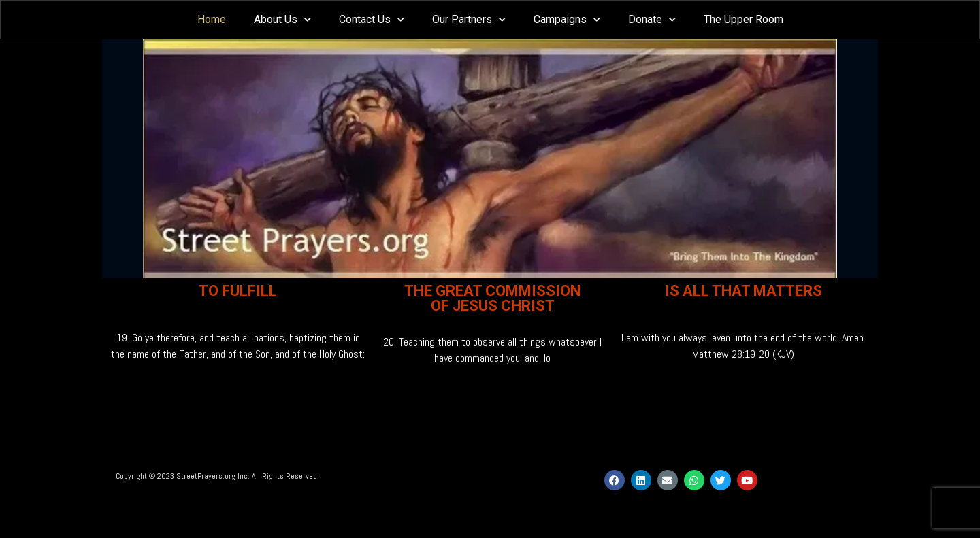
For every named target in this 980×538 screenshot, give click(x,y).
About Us (282, 19)
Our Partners (469, 19)
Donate (652, 19)
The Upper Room (744, 19)
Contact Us (372, 19)
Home (212, 19)
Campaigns (567, 19)
